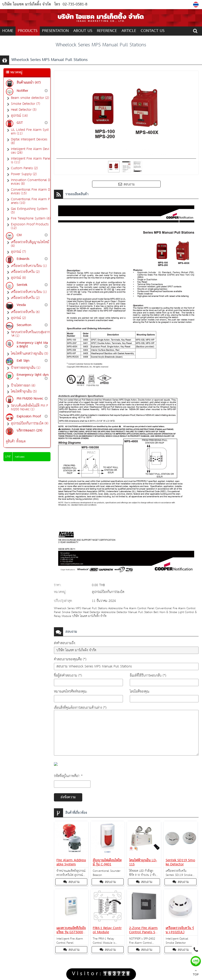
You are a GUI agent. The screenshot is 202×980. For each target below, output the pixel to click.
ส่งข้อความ (68, 797)
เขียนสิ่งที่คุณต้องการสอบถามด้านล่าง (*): (80, 708)
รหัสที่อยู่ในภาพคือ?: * (68, 776)
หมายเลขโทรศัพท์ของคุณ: (71, 692)
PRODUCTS (28, 31)
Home (8, 31)
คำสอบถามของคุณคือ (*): (70, 659)
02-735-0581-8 (75, 4)
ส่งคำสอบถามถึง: (65, 643)
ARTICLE (129, 31)
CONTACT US (153, 31)
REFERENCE (107, 31)
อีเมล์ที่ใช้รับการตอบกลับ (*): (148, 676)
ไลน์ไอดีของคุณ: (140, 692)
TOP (196, 973)
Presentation (55, 31)
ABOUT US (83, 31)
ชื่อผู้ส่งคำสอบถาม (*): (68, 676)
